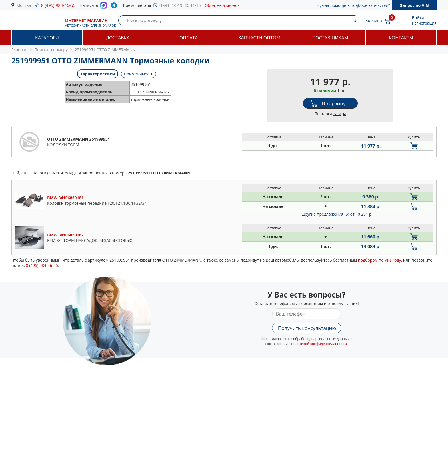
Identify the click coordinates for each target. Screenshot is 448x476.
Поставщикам (330, 38)
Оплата (189, 38)
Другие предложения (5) (337, 214)
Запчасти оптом (259, 38)
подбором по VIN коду (380, 260)
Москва (24, 5)
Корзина (374, 20)
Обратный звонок (222, 5)
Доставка (118, 38)
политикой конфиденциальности (319, 344)
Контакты (401, 38)
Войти (418, 18)
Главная (19, 50)
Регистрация (424, 23)
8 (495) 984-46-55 (58, 5)
